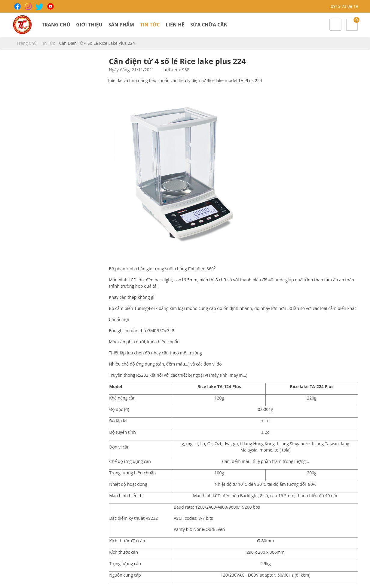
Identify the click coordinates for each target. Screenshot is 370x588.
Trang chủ (56, 25)
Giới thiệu (89, 25)
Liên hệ (175, 25)
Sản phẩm (121, 25)
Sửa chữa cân (209, 25)
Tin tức (150, 25)
